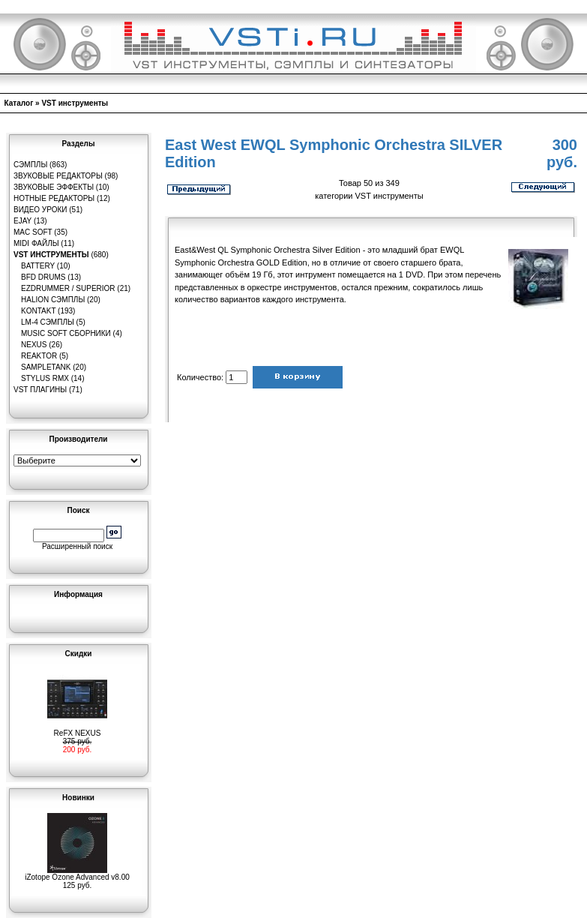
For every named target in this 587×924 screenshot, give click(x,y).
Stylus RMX (45, 378)
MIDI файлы (36, 243)
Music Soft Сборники (66, 333)
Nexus (34, 345)
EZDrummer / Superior (68, 288)
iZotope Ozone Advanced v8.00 (77, 874)
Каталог (19, 103)
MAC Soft (33, 232)
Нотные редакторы (54, 198)
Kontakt (38, 311)
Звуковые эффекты (54, 187)
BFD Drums (43, 277)
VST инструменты (75, 103)
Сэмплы (30, 165)
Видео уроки (40, 210)
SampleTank (46, 367)
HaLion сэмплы (53, 300)
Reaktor (39, 356)
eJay (22, 221)
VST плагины (40, 390)
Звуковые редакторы (58, 176)
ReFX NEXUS (77, 730)
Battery (38, 266)
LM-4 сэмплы (48, 322)
